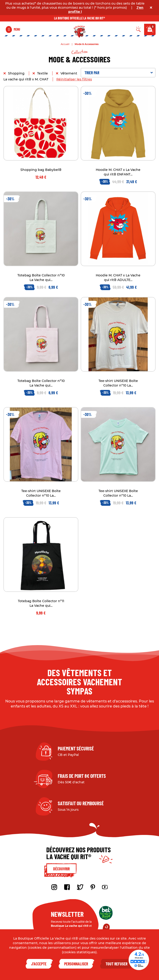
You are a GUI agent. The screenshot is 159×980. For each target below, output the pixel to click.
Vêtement (69, 73)
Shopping (17, 73)
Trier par (119, 73)
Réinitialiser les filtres (74, 79)
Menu (17, 29)
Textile (43, 73)
